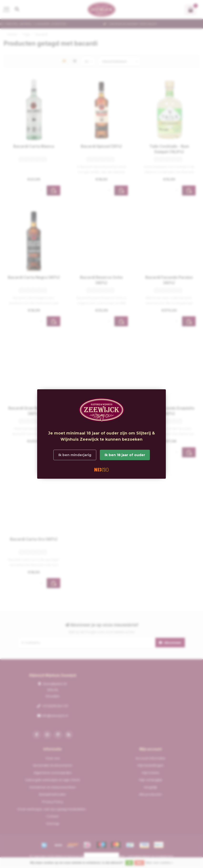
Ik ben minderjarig (75, 455)
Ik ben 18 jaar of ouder (125, 455)
